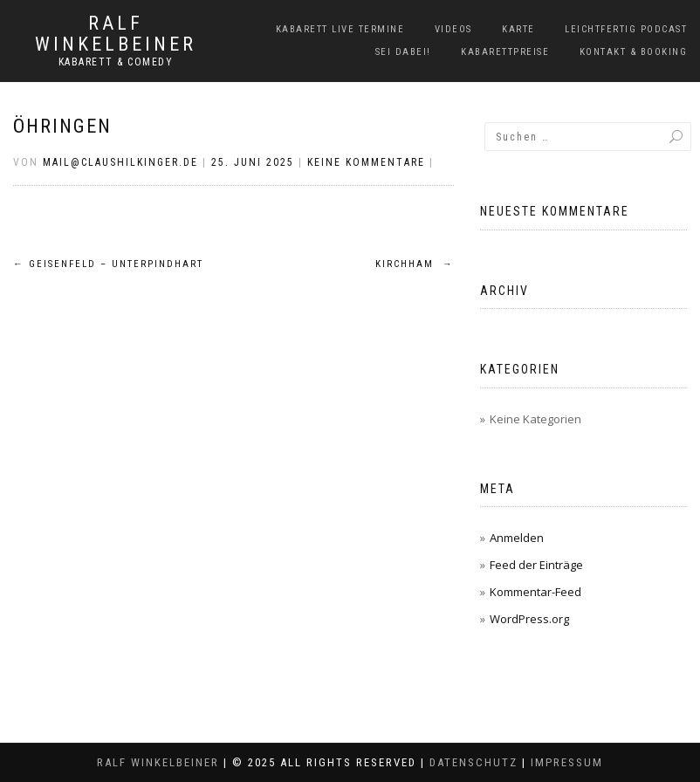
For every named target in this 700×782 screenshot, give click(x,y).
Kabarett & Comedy (116, 62)
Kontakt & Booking (634, 52)
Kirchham (415, 264)
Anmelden (517, 538)
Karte (518, 29)
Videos (453, 29)
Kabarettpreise (505, 52)
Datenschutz (474, 762)
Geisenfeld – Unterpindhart (108, 264)
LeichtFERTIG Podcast (626, 29)
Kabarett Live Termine (340, 29)
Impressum (567, 762)
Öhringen (62, 126)
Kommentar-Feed (535, 592)
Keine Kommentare (366, 162)
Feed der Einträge (536, 565)
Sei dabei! (403, 52)
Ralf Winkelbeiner (116, 34)
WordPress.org (529, 619)
